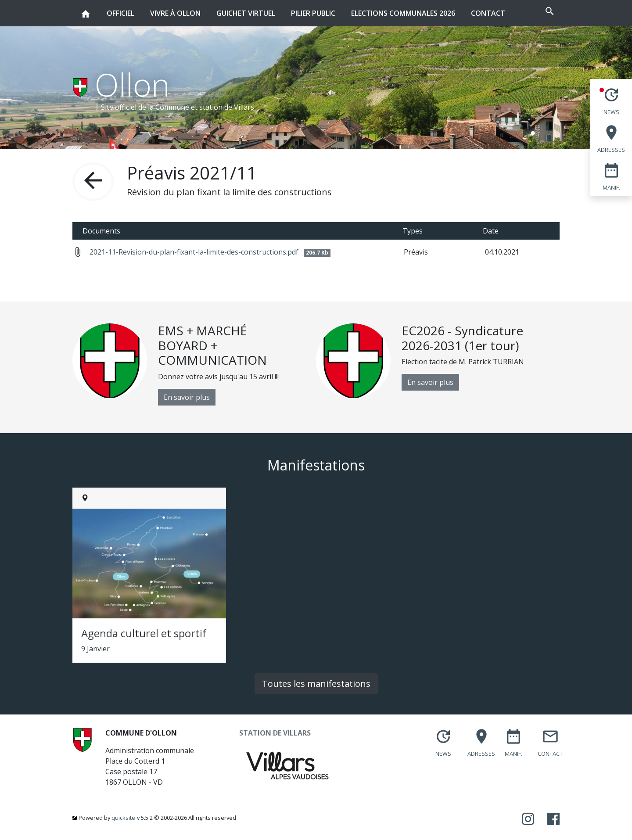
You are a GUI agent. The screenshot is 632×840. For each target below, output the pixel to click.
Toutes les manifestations (316, 684)
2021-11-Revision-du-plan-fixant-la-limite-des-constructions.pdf (210, 252)
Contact (488, 13)
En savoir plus (187, 397)
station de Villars (227, 107)
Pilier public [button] (313, 9)
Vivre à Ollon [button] (175, 9)
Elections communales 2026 (403, 13)
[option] (194, 364)
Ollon (132, 84)
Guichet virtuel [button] (246, 9)
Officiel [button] (120, 9)
